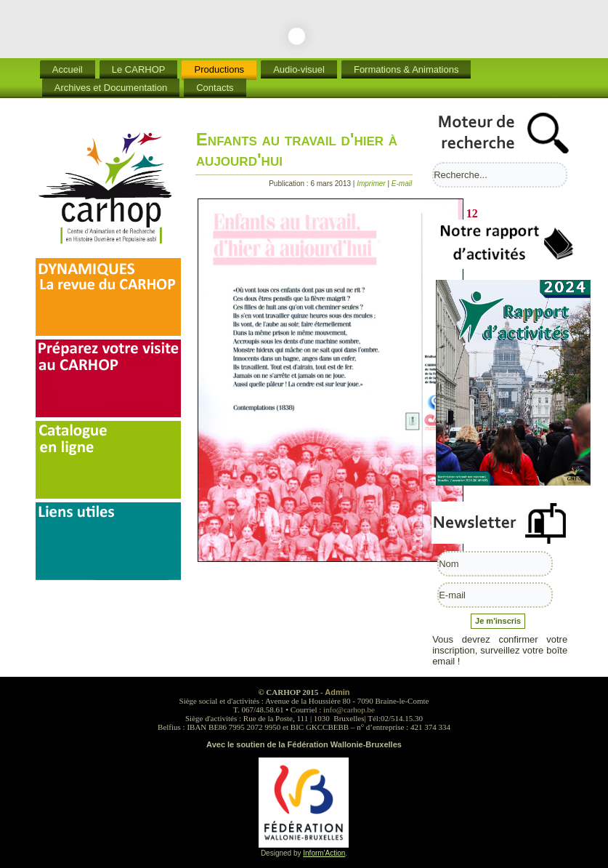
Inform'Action (324, 853)
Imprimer (372, 184)
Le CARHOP (139, 69)
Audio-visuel (299, 69)
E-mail (402, 184)
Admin (337, 692)
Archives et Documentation (111, 88)
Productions (219, 69)
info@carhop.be (349, 710)
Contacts (215, 88)
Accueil (68, 69)
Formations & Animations (406, 69)
